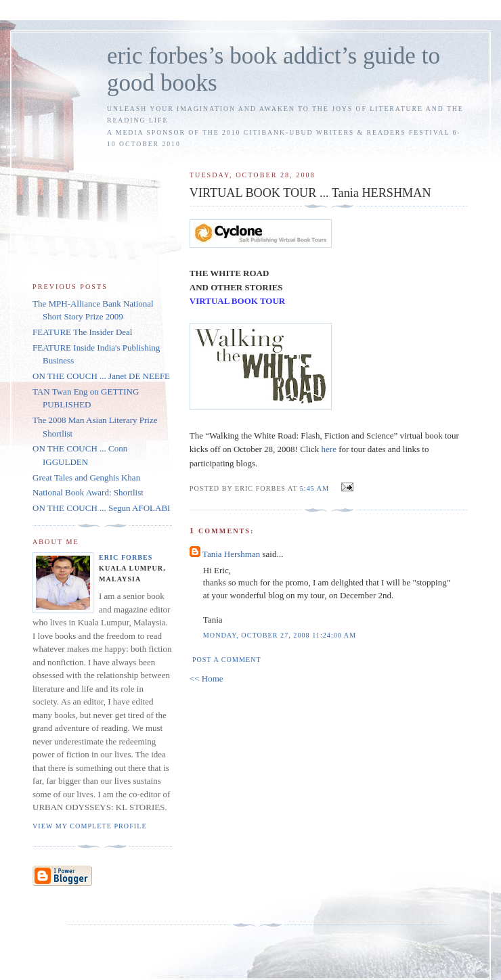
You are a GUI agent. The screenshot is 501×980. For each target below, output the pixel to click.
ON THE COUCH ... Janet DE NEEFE (101, 376)
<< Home (206, 678)
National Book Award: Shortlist (88, 492)
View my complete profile (90, 826)
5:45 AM (314, 488)
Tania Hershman (231, 554)
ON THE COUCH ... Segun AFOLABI (101, 508)
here (329, 449)
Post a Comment (227, 660)
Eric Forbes (126, 557)
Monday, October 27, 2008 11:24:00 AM (280, 635)
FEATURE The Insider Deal (82, 332)
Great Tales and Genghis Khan (86, 477)
